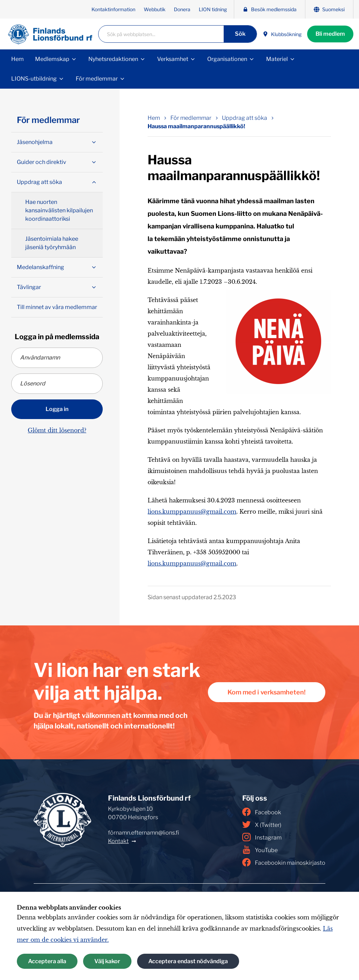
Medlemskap (52, 59)
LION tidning (213, 9)
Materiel (277, 59)
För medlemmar (97, 79)
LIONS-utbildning (34, 79)
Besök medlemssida (270, 9)
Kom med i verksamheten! (267, 692)
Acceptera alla (47, 961)
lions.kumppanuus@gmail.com (192, 512)
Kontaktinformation (113, 9)
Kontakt (118, 841)
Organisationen (227, 59)
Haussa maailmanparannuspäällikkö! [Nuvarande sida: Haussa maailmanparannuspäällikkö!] (196, 126)
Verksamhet (173, 59)
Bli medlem (330, 34)
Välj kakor (107, 961)
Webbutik (155, 9)
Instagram (262, 837)
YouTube (260, 850)
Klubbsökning (282, 34)
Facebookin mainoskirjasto (284, 862)
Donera (182, 9)
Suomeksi (329, 9)
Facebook (262, 812)
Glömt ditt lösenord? (57, 430)
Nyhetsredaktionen (113, 59)
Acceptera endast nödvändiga (188, 961)
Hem (18, 59)
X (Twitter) (262, 824)
